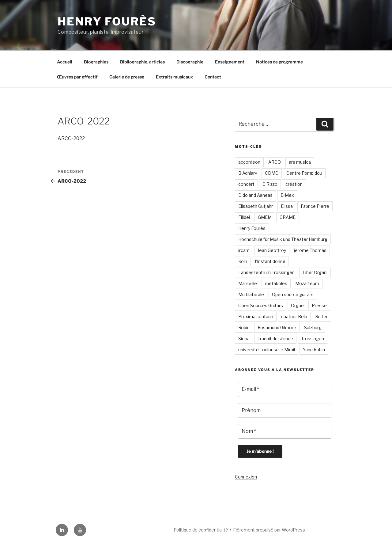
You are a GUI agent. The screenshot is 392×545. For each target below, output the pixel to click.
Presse (319, 305)
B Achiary (248, 173)
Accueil (65, 62)
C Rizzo (270, 184)
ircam (244, 250)
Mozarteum (307, 283)
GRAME (288, 217)
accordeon (249, 162)
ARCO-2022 (71, 138)
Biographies (96, 62)
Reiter (321, 316)
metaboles (276, 283)
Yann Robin (314, 350)
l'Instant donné (270, 261)
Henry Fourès (107, 21)
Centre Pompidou (304, 173)
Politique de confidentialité (201, 530)
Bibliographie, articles (142, 62)
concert (246, 184)
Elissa (287, 206)
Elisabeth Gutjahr (256, 206)
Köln (243, 261)
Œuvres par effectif (77, 77)
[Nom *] (285, 431)
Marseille (248, 283)
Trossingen (313, 339)
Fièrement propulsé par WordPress (269, 530)
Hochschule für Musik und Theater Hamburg (283, 239)
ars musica (300, 162)
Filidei (244, 217)
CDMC (272, 173)
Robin (244, 328)
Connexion (246, 477)
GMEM (265, 217)
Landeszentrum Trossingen (266, 272)
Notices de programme (279, 62)
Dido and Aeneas (255, 195)
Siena (244, 339)
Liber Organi (315, 272)
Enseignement (230, 62)
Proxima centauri (256, 316)
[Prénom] (285, 410)
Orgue (297, 305)
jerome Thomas (310, 250)
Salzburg (313, 328)
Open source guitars (293, 294)
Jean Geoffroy (272, 250)
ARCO (275, 162)
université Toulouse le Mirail (267, 350)
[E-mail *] (285, 389)
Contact (213, 77)
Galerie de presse (127, 77)
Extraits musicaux (174, 77)
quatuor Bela (294, 316)
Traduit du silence (275, 339)
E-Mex (287, 195)
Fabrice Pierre (315, 206)
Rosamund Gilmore (277, 328)
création (294, 184)
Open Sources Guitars (261, 305)
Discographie (190, 62)
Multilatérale (251, 294)
